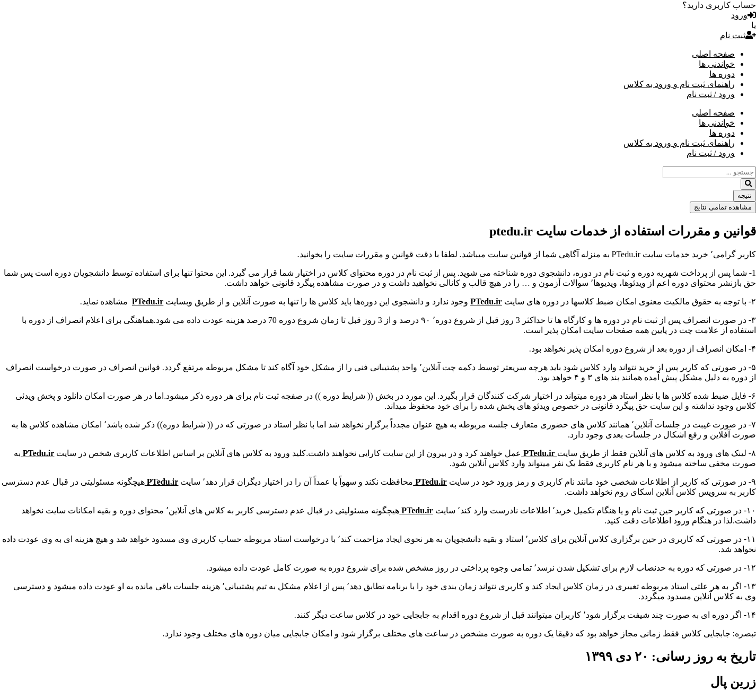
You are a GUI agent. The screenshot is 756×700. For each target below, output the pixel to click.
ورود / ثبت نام (711, 94)
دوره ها (722, 74)
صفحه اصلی (713, 54)
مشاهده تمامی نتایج (723, 207)
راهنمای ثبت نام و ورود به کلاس (679, 84)
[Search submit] (748, 184)
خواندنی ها (717, 64)
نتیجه (745, 195)
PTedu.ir (539, 453)
